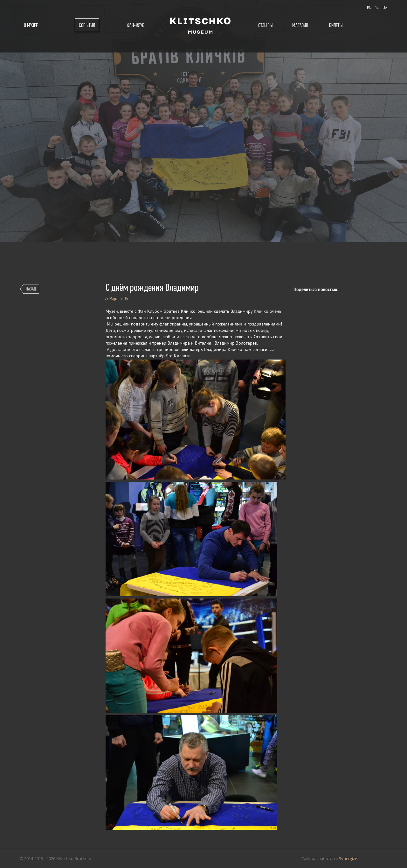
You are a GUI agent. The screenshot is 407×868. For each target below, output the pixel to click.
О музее (31, 25)
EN (369, 7)
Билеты (336, 25)
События (87, 25)
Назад (31, 289)
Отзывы (266, 25)
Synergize (348, 858)
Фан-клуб (136, 25)
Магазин (300, 25)
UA (385, 7)
